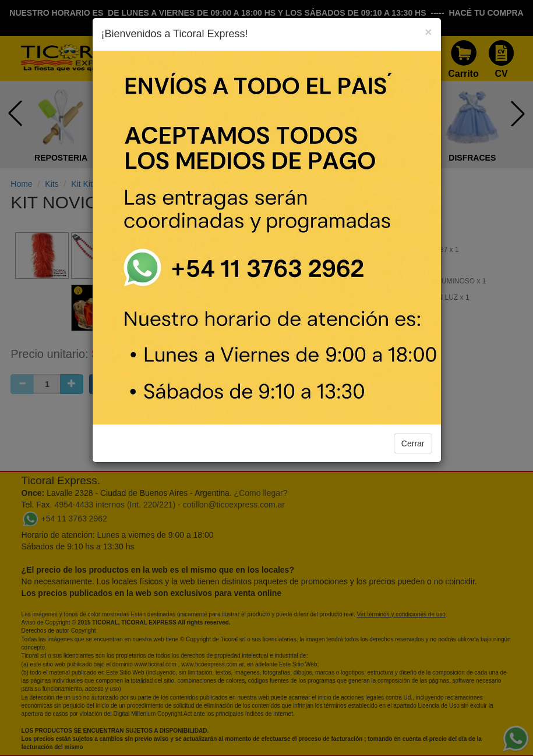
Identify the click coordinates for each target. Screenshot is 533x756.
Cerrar (413, 443)
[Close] (428, 32)
